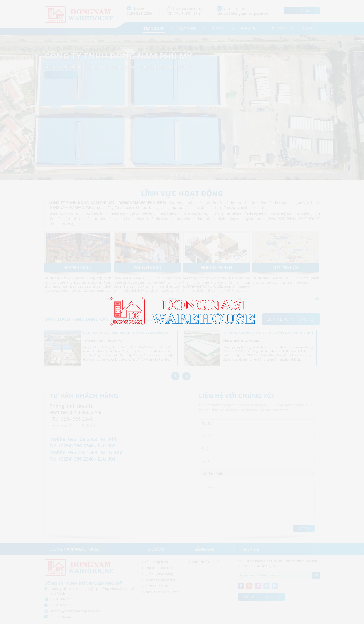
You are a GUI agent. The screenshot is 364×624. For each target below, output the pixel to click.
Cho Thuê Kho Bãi (206, 562)
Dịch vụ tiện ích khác (161, 592)
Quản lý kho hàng (159, 574)
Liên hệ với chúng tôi (302, 11)
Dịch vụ (219, 28)
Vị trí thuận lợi (156, 586)
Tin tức (278, 28)
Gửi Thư (304, 528)
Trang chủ (154, 28)
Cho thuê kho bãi (158, 568)
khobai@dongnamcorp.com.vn (243, 13)
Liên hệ (306, 28)
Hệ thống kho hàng (160, 580)
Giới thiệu (188, 28)
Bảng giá (249, 28)
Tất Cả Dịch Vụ (156, 562)
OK (316, 575)
